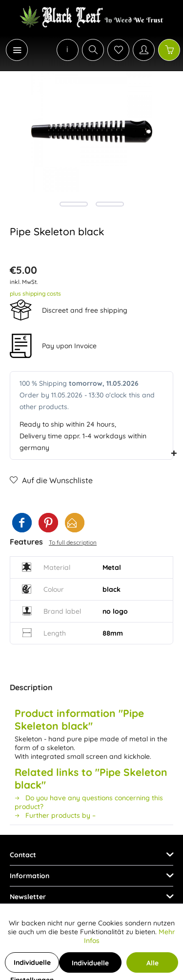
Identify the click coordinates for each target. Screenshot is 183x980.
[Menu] (17, 50)
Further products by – (55, 815)
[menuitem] (12, 50)
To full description (73, 542)
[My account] (144, 50)
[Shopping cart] (169, 50)
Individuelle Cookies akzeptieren (90, 966)
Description (31, 687)
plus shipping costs (35, 293)
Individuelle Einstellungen (32, 965)
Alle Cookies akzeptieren (152, 966)
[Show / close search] (93, 50)
